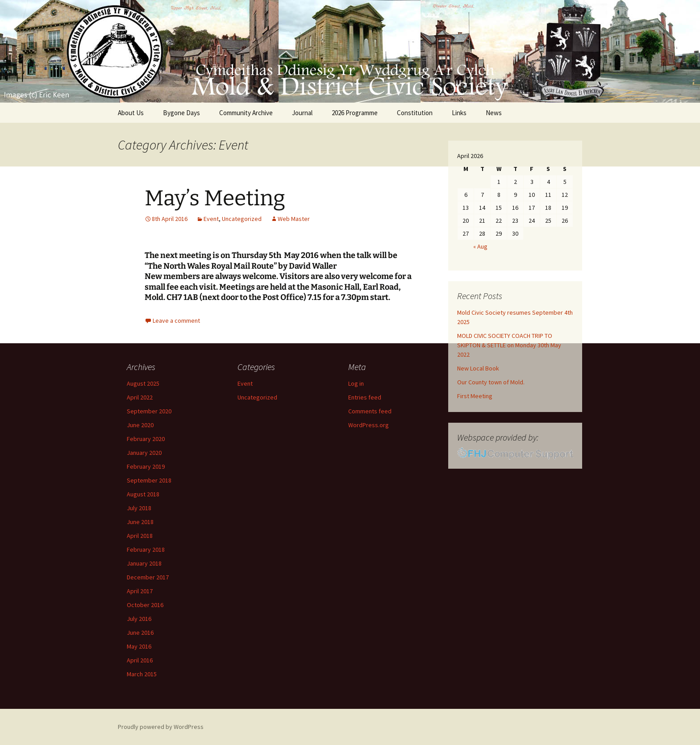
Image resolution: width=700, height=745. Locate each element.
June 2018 (140, 522)
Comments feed (370, 411)
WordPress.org (369, 425)
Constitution (415, 113)
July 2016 (139, 619)
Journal (302, 113)
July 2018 (139, 508)
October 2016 (145, 605)
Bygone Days (181, 113)
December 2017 (148, 577)
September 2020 (149, 411)
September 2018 (149, 480)
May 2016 (139, 646)
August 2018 (143, 494)
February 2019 (146, 466)
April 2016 (140, 660)
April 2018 (140, 536)
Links (459, 113)
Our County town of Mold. (491, 382)
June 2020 (140, 425)
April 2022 (140, 397)
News (494, 113)
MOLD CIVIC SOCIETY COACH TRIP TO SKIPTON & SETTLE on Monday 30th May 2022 (509, 345)
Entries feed (365, 397)
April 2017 (140, 591)
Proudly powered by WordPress (161, 727)
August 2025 (143, 383)
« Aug (480, 246)
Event (211, 219)
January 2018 (144, 563)
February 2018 (146, 549)
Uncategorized (242, 219)
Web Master (294, 219)
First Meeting (475, 396)
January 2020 (144, 453)
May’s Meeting (215, 198)
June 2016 (140, 633)
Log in (356, 383)
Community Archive (246, 113)
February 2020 (146, 439)
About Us (131, 113)
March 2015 (142, 674)
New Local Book (478, 368)
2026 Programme (355, 113)
